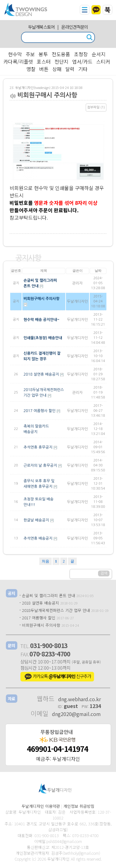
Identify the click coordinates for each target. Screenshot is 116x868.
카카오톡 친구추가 (57, 677)
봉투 (43, 54)
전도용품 (61, 54)
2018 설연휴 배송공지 (41, 603)
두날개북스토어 (41, 27)
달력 (70, 69)
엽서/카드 (82, 61)
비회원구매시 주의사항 (41, 625)
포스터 (44, 61)
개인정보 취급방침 (79, 806)
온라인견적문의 (75, 27)
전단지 (61, 61)
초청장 (81, 54)
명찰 (31, 69)
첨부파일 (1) (96, 107)
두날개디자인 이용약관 (41, 806)
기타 (83, 69)
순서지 (99, 54)
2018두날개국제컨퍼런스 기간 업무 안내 (56, 610)
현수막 (15, 54)
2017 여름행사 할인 (39, 618)
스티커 (103, 61)
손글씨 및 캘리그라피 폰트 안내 (49, 595)
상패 (57, 69)
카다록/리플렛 (18, 61)
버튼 (44, 69)
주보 (30, 54)
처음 (45, 561)
